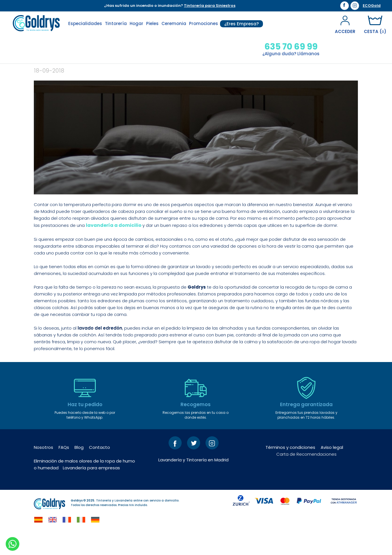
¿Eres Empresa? (241, 24)
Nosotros (43, 469)
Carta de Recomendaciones (306, 476)
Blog (79, 469)
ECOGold (372, 6)
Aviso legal (332, 469)
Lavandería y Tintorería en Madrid (193, 482)
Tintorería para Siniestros (210, 6)
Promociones (204, 23)
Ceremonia (174, 23)
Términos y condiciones (290, 469)
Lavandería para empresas (91, 490)
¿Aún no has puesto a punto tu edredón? (149, 77)
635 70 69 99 (291, 47)
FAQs (64, 469)
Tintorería (116, 23)
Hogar (136, 23)
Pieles (152, 23)
